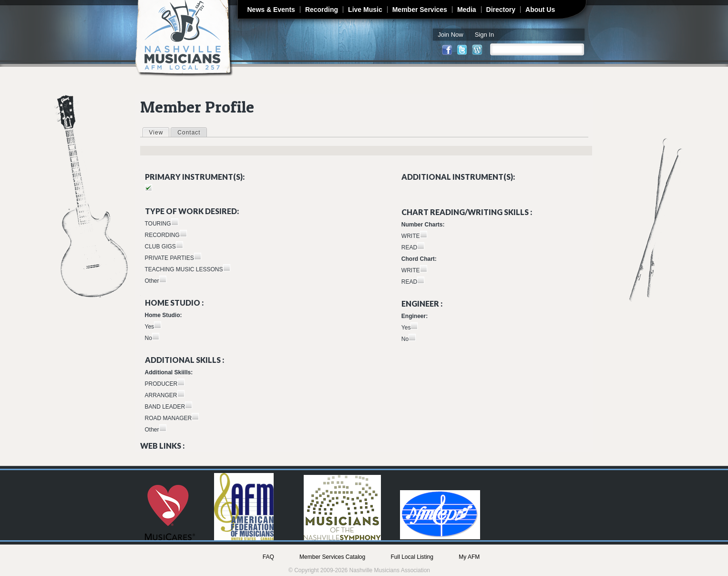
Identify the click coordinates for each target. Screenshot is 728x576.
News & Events (271, 10)
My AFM (469, 557)
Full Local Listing (412, 557)
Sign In (484, 35)
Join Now (450, 35)
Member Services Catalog (332, 557)
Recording (322, 10)
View (159, 132)
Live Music (365, 10)
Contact (189, 133)
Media (467, 10)
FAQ (268, 557)
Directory (501, 10)
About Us (540, 10)
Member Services (420, 10)
